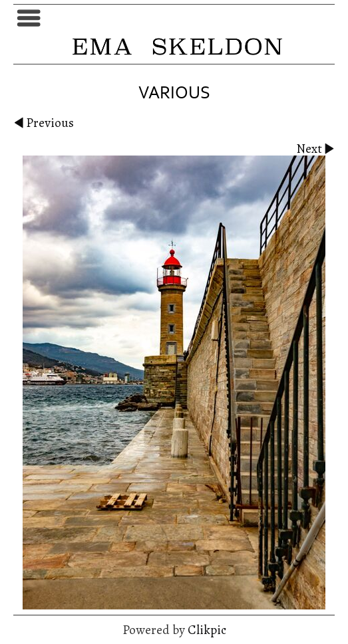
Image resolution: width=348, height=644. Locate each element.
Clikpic (207, 630)
